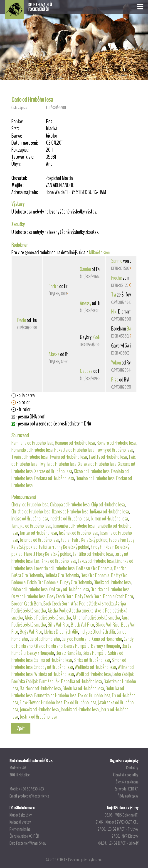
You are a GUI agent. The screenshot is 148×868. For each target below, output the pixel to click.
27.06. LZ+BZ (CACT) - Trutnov (118, 829)
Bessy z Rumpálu (41, 653)
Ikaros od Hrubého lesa (70, 512)
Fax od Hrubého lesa (94, 695)
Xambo (85, 269)
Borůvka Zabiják (25, 681)
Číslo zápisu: (19, 108)
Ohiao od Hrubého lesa (30, 589)
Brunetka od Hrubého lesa (55, 695)
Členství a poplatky (126, 775)
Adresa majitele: (25, 192)
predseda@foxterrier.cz (34, 796)
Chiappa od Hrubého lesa (70, 505)
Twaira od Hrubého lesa (68, 457)
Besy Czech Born (60, 596)
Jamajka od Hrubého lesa (31, 526)
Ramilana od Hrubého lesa (32, 443)
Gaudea (86, 371)
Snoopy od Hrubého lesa (54, 667)
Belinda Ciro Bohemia (62, 575)
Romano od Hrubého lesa (75, 443)
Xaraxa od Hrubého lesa (97, 464)
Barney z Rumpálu (106, 646)
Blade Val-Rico (107, 625)
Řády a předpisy (128, 796)
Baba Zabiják (123, 674)
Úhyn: (16, 164)
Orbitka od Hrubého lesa (110, 589)
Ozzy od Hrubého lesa (28, 596)
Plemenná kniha (20, 829)
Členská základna (127, 782)
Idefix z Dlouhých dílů (61, 632)
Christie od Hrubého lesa (31, 512)
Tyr (114, 295)
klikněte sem (99, 253)
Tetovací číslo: (23, 157)
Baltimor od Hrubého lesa (40, 688)
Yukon (116, 363)
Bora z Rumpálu (68, 653)
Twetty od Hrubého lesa (108, 457)
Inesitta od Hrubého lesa (69, 519)
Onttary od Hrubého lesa (69, 589)
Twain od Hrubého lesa (30, 457)
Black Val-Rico (82, 625)
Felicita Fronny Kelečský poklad (64, 547)
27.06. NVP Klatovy (125, 836)
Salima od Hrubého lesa (53, 660)
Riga (115, 380)
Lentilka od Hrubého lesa (93, 554)
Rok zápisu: (20, 150)
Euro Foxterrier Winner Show (28, 843)
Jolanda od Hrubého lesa (39, 540)
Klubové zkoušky (21, 815)
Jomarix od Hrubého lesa (39, 710)
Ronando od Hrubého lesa (32, 450)
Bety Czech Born (88, 596)
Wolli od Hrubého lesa (93, 674)
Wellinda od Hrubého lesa (95, 667)
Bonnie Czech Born (118, 596)
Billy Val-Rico (58, 625)
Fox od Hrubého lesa (80, 703)
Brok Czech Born (56, 604)
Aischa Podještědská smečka (71, 611)
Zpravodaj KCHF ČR (126, 789)
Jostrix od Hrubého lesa (38, 717)
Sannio (117, 261)
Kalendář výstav (20, 822)
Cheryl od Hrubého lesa (30, 505)
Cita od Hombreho (48, 646)
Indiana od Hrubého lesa (110, 512)
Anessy (86, 303)
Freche (117, 278)
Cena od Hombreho (107, 639)
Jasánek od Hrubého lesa (78, 533)
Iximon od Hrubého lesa (109, 519)
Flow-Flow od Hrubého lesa (41, 703)
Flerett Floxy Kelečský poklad (48, 554)
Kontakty (132, 768)
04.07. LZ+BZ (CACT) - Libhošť (118, 843)
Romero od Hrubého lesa (116, 443)
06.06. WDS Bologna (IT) (122, 815)
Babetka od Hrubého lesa (81, 681)
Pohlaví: (18, 122)
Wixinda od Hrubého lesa (54, 674)
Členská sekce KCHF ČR (24, 836)
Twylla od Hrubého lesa (58, 464)
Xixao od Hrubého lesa (92, 471)
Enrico (54, 286)
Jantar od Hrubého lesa (38, 533)
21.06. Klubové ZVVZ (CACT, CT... (117, 822)
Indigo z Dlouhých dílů (97, 632)
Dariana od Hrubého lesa (54, 478)
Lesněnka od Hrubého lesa (55, 561)
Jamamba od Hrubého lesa (74, 526)
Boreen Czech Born (27, 604)
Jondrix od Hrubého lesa (80, 710)
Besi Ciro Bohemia (95, 575)
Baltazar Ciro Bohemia (94, 568)
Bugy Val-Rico (31, 632)
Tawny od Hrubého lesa (115, 450)
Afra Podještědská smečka (92, 604)
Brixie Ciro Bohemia (43, 582)
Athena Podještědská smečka (96, 618)
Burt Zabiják (49, 681)
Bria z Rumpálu (94, 653)
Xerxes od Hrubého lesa (53, 471)
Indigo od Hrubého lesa (30, 519)
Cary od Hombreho (76, 639)
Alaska (54, 354)
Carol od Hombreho (45, 639)
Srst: (15, 129)
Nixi (114, 312)
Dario (22, 320)
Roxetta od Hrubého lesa (74, 450)
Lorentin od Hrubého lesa (54, 568)
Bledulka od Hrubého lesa (83, 688)
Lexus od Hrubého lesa (96, 561)
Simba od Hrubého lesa (92, 660)
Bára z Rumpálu (77, 646)
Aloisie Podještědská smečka (48, 618)
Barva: (17, 136)
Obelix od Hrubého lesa (112, 582)
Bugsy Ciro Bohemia (76, 582)
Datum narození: (25, 143)
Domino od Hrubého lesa (95, 478)
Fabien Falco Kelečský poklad (84, 540)
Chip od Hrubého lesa (108, 505)
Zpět (21, 728)
